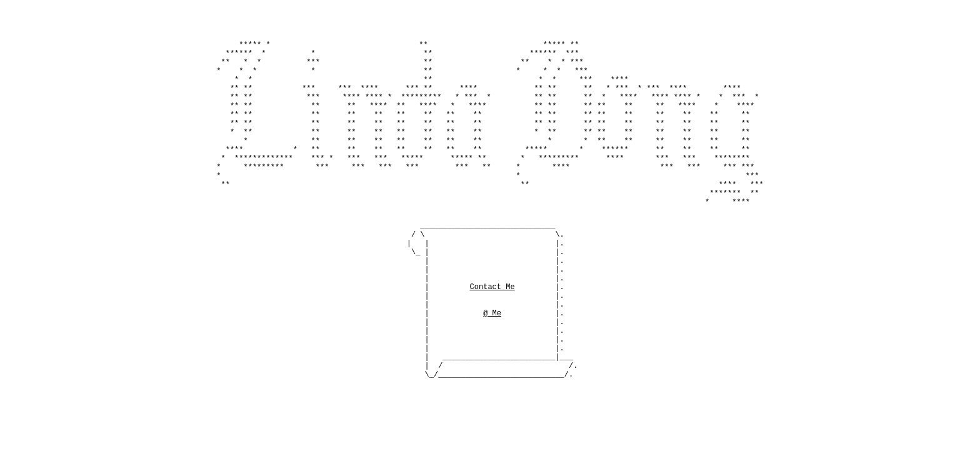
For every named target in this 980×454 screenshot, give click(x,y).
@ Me (492, 331)
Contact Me (492, 299)
